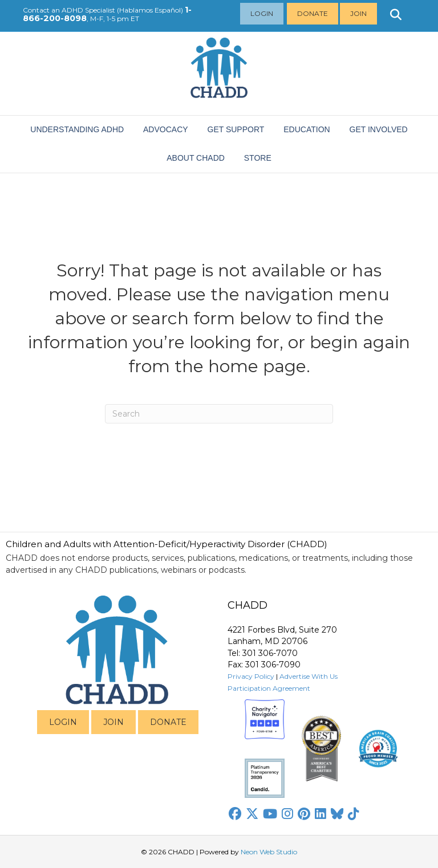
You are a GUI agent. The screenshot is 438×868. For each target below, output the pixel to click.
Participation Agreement (269, 688)
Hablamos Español (150, 10)
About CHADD (196, 158)
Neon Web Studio (269, 852)
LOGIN (63, 722)
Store (258, 158)
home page (257, 366)
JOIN (113, 722)
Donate (313, 13)
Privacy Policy (251, 676)
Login (262, 13)
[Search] (219, 414)
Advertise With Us (309, 676)
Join (358, 13)
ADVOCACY (166, 129)
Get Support (236, 129)
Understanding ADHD (77, 129)
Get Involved (379, 129)
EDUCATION (307, 129)
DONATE (168, 722)
